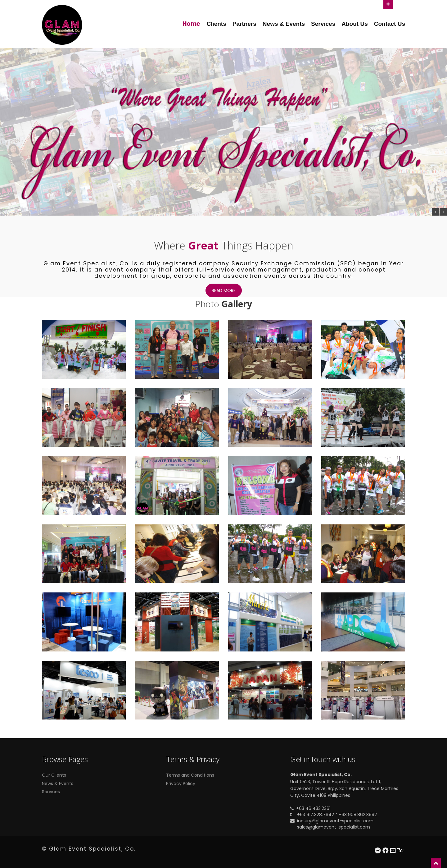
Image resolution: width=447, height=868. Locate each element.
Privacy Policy (181, 783)
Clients (216, 24)
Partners (244, 24)
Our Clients (54, 775)
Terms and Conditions (190, 775)
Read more (224, 290)
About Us (354, 24)
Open (388, 4)
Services (323, 24)
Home (191, 24)
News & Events (284, 24)
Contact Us (390, 24)
